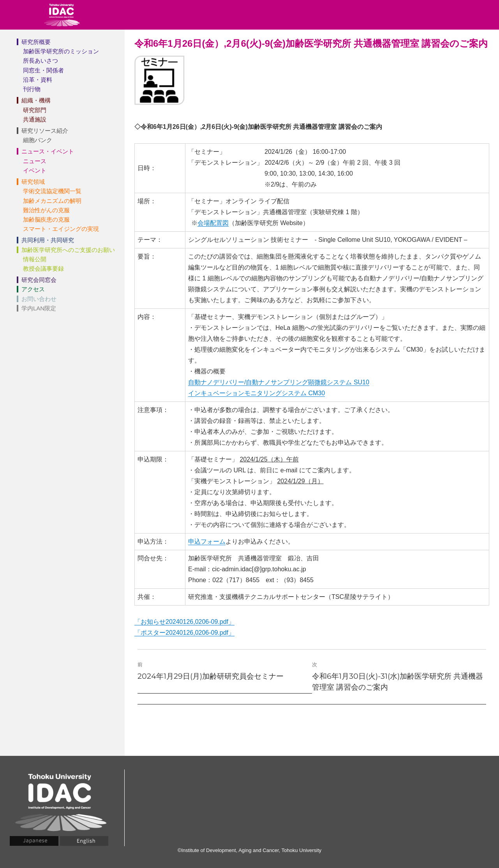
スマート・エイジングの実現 (61, 229)
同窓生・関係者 (43, 70)
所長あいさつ (41, 61)
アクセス (33, 289)
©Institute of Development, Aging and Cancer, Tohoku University (249, 850)
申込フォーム (207, 541)
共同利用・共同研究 (48, 240)
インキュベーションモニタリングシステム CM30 (257, 393)
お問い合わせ (39, 299)
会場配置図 (213, 223)
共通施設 (35, 119)
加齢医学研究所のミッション (61, 51)
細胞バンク (38, 140)
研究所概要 (36, 42)
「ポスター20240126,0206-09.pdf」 (184, 633)
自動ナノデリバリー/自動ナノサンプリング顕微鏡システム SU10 (279, 382)
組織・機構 (36, 100)
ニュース (35, 161)
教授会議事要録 (43, 268)
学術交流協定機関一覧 (52, 191)
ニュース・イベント (48, 151)
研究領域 (33, 182)
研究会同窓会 (39, 280)
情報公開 (35, 259)
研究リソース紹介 (45, 131)
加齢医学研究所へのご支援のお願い (68, 250)
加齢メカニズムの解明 (52, 201)
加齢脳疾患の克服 (46, 219)
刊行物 (32, 89)
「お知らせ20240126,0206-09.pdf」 (184, 622)
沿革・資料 (38, 80)
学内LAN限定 (39, 308)
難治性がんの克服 (46, 210)
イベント (35, 170)
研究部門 (35, 110)
